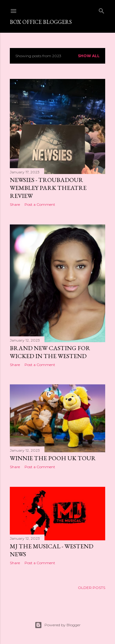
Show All (89, 56)
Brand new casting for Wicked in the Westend (50, 352)
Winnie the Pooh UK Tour (53, 458)
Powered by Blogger (58, 625)
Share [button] (15, 204)
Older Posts (92, 588)
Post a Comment (40, 204)
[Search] (102, 10)
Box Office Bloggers (41, 22)
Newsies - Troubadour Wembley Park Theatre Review (48, 188)
